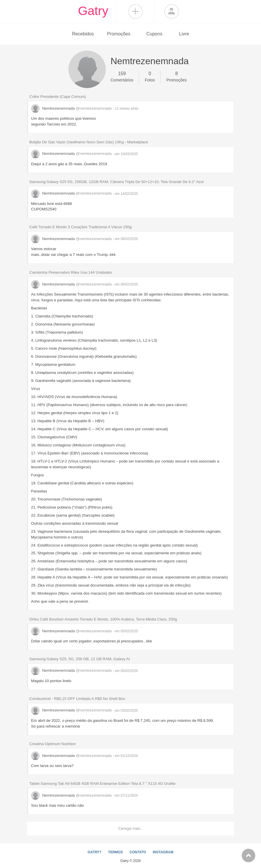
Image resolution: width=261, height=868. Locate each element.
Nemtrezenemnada (72, 108)
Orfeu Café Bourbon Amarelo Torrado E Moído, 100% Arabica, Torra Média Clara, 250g (103, 619)
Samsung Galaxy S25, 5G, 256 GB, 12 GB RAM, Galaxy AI (80, 659)
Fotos (150, 76)
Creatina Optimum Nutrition (52, 744)
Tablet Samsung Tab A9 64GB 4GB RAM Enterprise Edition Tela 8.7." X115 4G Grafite (102, 784)
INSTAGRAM (163, 852)
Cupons (155, 34)
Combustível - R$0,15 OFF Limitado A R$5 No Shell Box (77, 699)
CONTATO (138, 852)
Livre (184, 34)
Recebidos (83, 34)
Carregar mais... (130, 829)
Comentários (122, 76)
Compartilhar (135, 12)
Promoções (119, 34)
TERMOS (115, 852)
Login (172, 12)
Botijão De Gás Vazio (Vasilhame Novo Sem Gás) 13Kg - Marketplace (89, 142)
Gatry (93, 11)
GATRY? (95, 852)
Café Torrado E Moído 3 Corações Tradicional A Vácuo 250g (80, 227)
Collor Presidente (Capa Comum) (58, 97)
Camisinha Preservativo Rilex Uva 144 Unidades (71, 272)
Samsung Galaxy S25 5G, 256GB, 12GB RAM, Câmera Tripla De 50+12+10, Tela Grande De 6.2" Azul (116, 182)
